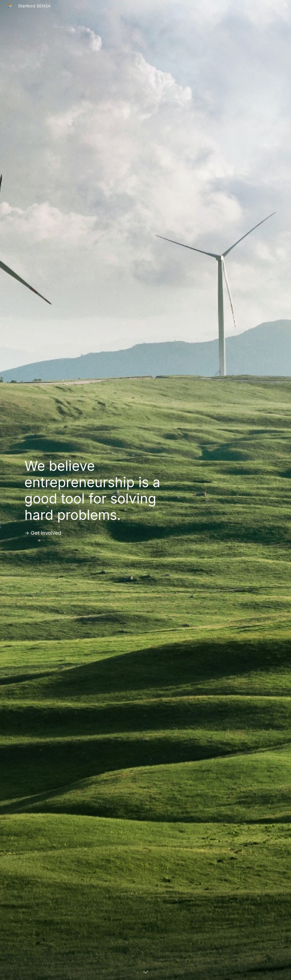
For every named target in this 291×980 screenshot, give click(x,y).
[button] (286, 6)
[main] (104, 490)
